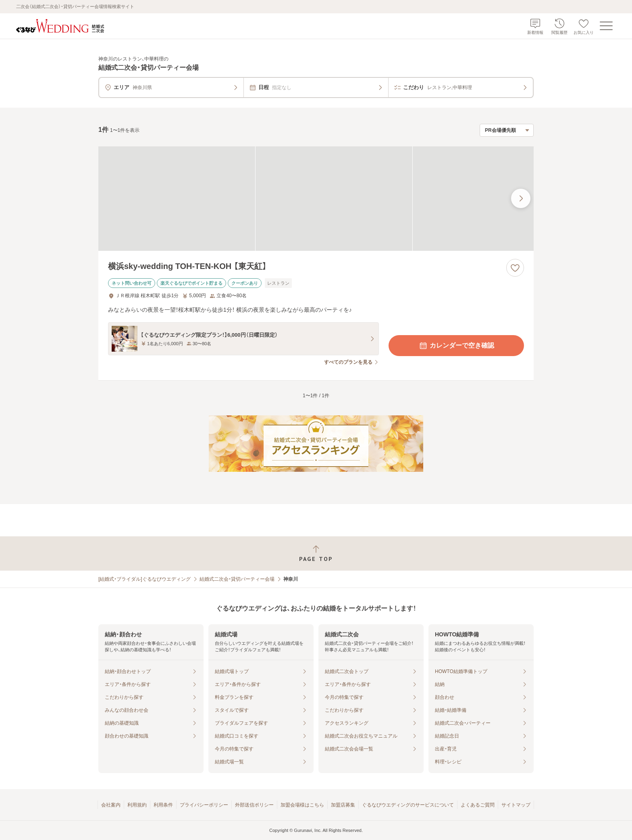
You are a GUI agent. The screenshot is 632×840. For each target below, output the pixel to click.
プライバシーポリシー (204, 805)
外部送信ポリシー (254, 805)
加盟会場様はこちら (302, 805)
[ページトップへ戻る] (316, 553)
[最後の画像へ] (521, 198)
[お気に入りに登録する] (515, 268)
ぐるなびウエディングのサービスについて (408, 805)
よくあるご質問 (478, 805)
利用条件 (163, 805)
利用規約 (137, 805)
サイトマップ (516, 805)
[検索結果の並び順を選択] (507, 130)
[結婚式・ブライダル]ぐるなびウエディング (144, 579)
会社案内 (111, 805)
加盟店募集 (343, 805)
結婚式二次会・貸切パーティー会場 (237, 579)
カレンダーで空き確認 (456, 346)
